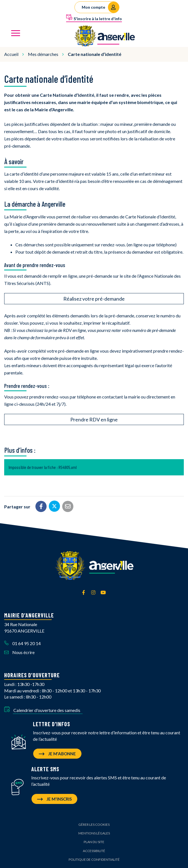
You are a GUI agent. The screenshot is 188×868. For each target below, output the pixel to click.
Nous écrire (19, 652)
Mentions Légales (94, 833)
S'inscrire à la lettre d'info (94, 18)
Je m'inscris (54, 799)
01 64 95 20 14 (22, 643)
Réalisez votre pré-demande (94, 299)
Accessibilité (94, 851)
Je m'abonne (57, 754)
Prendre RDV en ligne (94, 419)
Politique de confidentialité (94, 859)
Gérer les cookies (94, 825)
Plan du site (94, 842)
